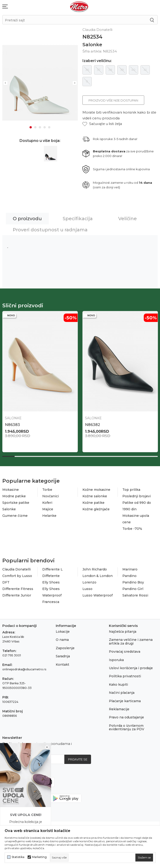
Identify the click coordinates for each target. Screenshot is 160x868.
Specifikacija (78, 219)
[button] (102, 124)
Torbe (47, 490)
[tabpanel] (40, 82)
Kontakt (62, 665)
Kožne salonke (95, 496)
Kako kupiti (118, 685)
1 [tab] (31, 126)
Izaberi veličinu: (97, 61)
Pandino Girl (133, 589)
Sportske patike (16, 503)
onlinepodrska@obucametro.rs (24, 669)
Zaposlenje (65, 648)
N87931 (92, 425)
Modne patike (14, 496)
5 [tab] (49, 126)
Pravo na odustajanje (126, 717)
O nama (62, 640)
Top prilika (131, 490)
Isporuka (116, 660)
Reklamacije (119, 709)
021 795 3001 (12, 655)
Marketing (39, 857)
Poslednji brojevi (137, 496)
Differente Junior (17, 595)
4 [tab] (45, 126)
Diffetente (51, 576)
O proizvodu (27, 219)
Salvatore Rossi (135, 595)
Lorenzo (89, 582)
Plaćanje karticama (125, 701)
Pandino (129, 576)
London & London (98, 576)
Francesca (51, 602)
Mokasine (11, 490)
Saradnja (63, 656)
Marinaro (130, 569)
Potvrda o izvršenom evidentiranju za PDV (127, 727)
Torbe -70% (132, 529)
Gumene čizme (15, 516)
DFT (6, 582)
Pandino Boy (133, 582)
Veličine (127, 219)
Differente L (52, 569)
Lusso (87, 589)
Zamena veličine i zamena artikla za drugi (131, 641)
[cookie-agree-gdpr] (144, 858)
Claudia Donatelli (16, 569)
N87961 (12, 425)
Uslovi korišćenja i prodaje (131, 668)
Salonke (92, 45)
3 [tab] (40, 126)
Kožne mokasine (96, 490)
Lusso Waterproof (98, 595)
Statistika (18, 857)
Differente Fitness (18, 589)
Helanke (49, 516)
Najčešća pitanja (123, 632)
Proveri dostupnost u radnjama (50, 230)
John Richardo (95, 569)
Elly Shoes (51, 582)
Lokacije (63, 632)
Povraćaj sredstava (125, 652)
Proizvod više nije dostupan (113, 100)
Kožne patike (93, 503)
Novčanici (51, 496)
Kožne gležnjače (96, 509)
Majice (48, 509)
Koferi (47, 503)
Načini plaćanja (122, 693)
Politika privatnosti (125, 676)
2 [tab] (35, 126)
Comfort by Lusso (17, 576)
